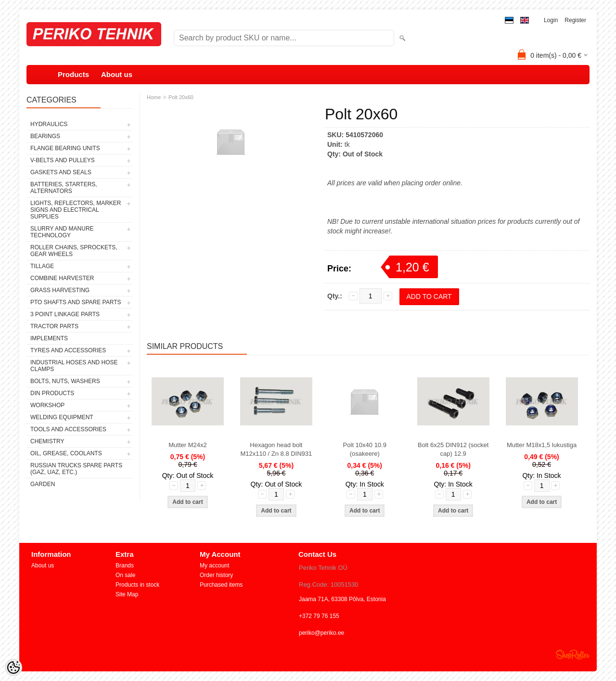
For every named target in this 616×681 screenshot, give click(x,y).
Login (551, 20)
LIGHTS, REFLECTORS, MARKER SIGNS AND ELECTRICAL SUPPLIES (76, 210)
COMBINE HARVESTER (62, 278)
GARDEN (43, 484)
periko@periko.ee (321, 633)
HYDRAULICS (49, 124)
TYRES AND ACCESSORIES (68, 350)
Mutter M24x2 (187, 445)
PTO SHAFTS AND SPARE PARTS (76, 302)
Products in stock (137, 585)
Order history (216, 575)
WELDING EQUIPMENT (62, 417)
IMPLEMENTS (49, 338)
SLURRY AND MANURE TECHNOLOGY (62, 232)
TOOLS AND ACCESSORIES (68, 429)
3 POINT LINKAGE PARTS (65, 314)
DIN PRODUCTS (52, 393)
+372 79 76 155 (319, 616)
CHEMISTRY (47, 441)
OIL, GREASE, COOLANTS (66, 453)
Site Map (127, 594)
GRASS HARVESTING (60, 290)
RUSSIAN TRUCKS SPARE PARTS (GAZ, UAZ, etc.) (76, 469)
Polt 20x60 (181, 97)
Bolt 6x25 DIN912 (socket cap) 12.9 (453, 449)
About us (117, 74)
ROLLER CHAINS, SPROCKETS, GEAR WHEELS (74, 251)
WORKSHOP (47, 405)
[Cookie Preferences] (13, 668)
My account (214, 565)
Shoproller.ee (573, 655)
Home (154, 97)
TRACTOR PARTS (54, 326)
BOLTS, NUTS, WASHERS (65, 381)
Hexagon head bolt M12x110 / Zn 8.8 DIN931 (276, 449)
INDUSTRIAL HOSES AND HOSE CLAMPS (74, 366)
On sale (125, 575)
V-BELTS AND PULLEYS (63, 160)
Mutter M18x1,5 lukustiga (542, 445)
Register (575, 20)
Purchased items (221, 585)
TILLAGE (42, 266)
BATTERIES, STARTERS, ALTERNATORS (64, 188)
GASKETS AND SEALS (61, 172)
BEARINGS (45, 136)
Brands (125, 565)
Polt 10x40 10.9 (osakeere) (365, 449)
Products (73, 74)
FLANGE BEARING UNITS (65, 148)
